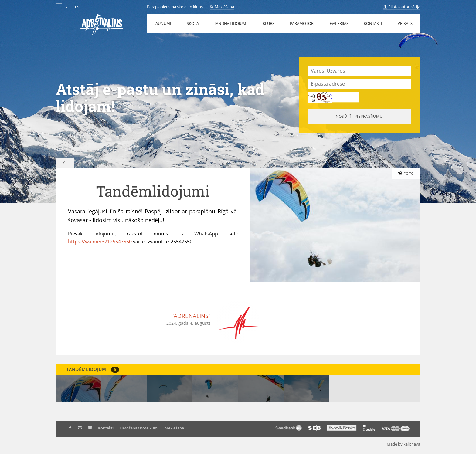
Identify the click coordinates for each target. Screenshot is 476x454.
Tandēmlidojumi (231, 23)
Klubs (269, 23)
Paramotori (302, 23)
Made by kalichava (406, 444)
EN (77, 7)
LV (59, 7)
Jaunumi (163, 23)
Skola (193, 23)
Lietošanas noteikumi (139, 428)
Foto (406, 173)
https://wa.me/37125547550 (100, 242)
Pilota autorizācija (402, 7)
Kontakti (373, 23)
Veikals (405, 23)
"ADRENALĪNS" (191, 316)
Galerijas (339, 23)
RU (68, 7)
